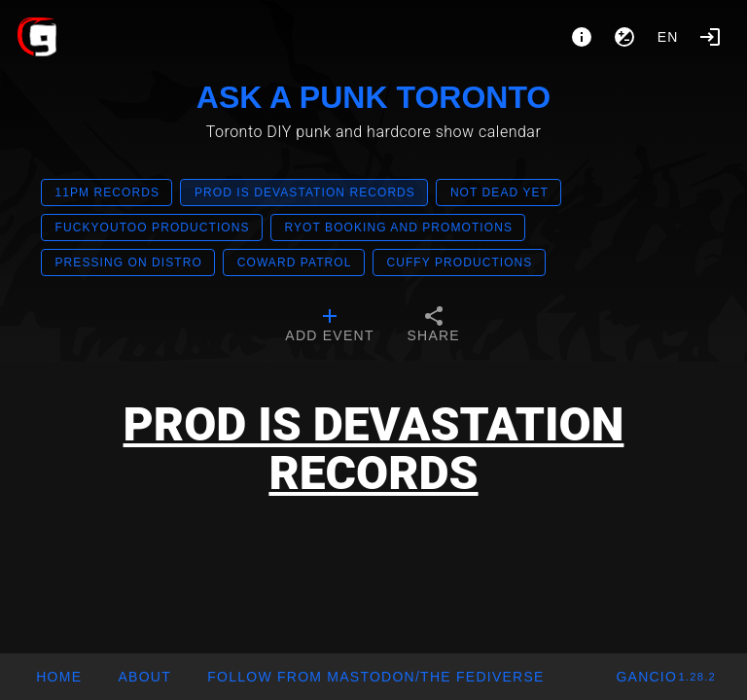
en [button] (668, 37)
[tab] (329, 327)
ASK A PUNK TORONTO (373, 97)
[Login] (710, 37)
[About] (582, 37)
